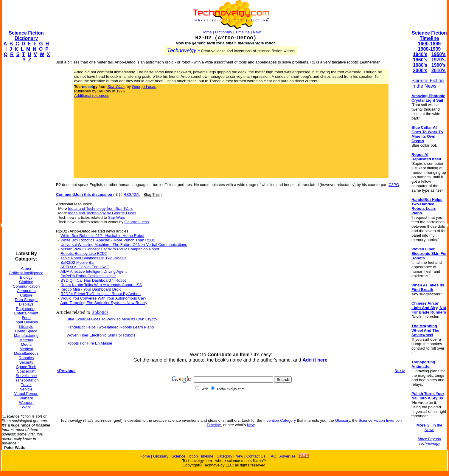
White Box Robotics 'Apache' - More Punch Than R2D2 (108, 240)
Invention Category (280, 420)
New (257, 32)
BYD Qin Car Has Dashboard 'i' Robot (93, 280)
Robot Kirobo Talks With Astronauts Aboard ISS (101, 285)
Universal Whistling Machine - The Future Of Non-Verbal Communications (124, 245)
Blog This (152, 194)
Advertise (287, 456)
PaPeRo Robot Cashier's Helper (88, 276)
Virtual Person (26, 394)
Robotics (26, 358)
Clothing (26, 282)
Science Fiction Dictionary (26, 36)
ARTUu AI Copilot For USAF (84, 267)
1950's (439, 54)
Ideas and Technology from (100, 208)
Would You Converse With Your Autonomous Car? (103, 298)
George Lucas (144, 87)
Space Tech (26, 367)
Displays (26, 304)
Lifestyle (26, 327)
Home (207, 32)
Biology (26, 277)
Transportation (26, 380)
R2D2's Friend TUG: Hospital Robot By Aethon (101, 294)
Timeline (243, 32)
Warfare (26, 398)
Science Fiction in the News (428, 83)
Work (26, 407)
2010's (439, 70)
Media (26, 344)
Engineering (26, 309)
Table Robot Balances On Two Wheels (94, 258)
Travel (26, 385)
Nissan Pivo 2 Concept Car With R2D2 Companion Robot (110, 249)
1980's (420, 65)
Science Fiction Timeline (429, 36)
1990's (439, 65)
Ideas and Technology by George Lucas (102, 213)
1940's (420, 54)
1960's (420, 60)
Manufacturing (26, 335)
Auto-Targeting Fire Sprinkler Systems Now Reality (104, 303)
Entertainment (26, 313)
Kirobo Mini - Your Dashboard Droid (91, 289)
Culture (26, 295)
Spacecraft (26, 371)
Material (26, 340)
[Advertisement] (26, 157)
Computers (26, 291)
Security (26, 362)
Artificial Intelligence (26, 273)
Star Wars (117, 217)
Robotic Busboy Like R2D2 (84, 253)
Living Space (26, 331)
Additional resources (92, 96)
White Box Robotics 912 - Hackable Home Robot (102, 236)
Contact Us (256, 456)
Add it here (315, 360)
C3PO (394, 185)
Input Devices (26, 322)
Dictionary (223, 32)
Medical (26, 349)
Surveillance (26, 376)
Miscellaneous (26, 353)
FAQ (273, 456)
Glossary (342, 420)
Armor (26, 268)
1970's (439, 60)
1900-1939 (429, 49)
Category (224, 456)
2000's (420, 70)
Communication (26, 286)
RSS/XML (132, 194)
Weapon (26, 403)
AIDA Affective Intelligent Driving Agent (93, 271)
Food (26, 318)
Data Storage (26, 300)
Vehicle (26, 389)
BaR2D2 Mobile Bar (78, 262)
